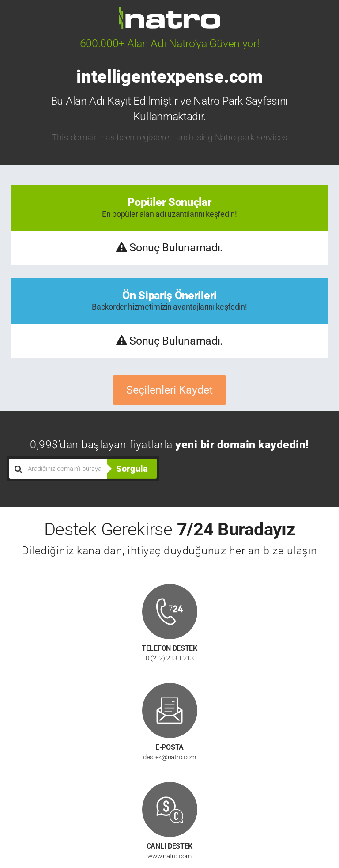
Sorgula (132, 469)
